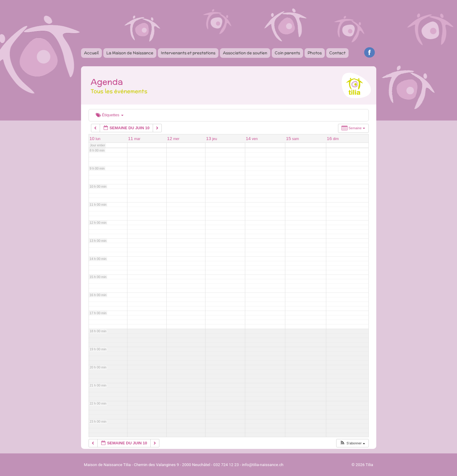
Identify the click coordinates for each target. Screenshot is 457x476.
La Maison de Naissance (130, 53)
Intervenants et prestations (188, 53)
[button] (352, 443)
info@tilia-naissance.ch (263, 465)
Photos (315, 53)
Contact (337, 53)
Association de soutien (245, 53)
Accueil (91, 53)
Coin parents (287, 53)
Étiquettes (110, 115)
